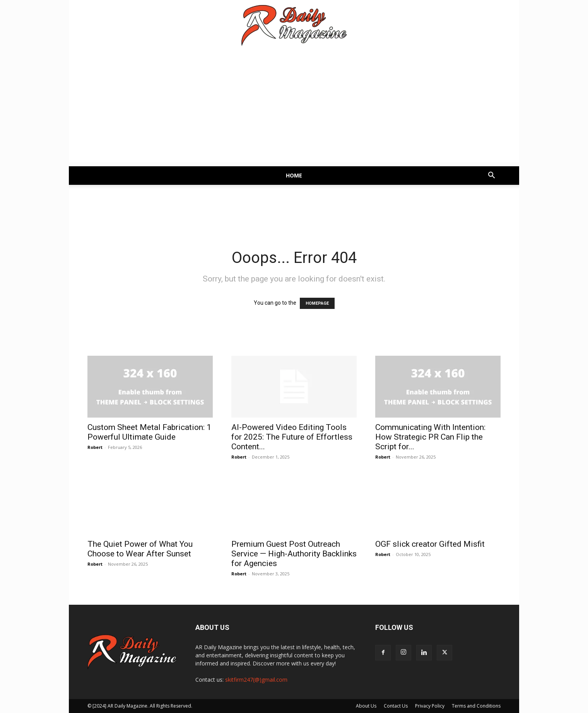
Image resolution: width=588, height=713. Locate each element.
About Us (366, 706)
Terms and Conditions (476, 706)
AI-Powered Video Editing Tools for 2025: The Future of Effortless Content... (292, 437)
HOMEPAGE (317, 303)
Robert (95, 447)
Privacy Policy (430, 706)
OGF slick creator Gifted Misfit (430, 544)
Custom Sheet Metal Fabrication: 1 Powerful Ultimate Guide (149, 432)
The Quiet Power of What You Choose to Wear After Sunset (140, 549)
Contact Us (396, 706)
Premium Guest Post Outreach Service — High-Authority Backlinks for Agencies (294, 554)
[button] (491, 176)
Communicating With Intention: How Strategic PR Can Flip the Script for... (430, 437)
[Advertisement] (294, 108)
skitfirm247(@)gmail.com (256, 680)
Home (294, 175)
